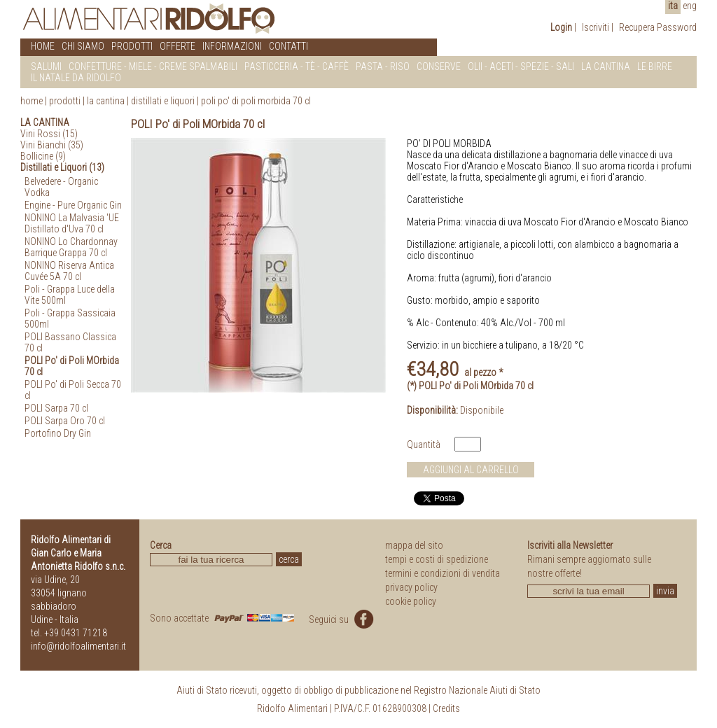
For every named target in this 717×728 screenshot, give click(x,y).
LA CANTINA (606, 66)
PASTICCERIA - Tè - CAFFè (297, 66)
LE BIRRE (655, 66)
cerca (289, 559)
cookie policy (411, 601)
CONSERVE (439, 66)
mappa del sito (414, 545)
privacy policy (411, 587)
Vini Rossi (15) (49, 134)
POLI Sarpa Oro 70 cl (65, 421)
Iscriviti (596, 27)
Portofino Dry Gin (58, 433)
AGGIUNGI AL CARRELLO (471, 470)
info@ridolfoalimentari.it (78, 646)
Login (561, 27)
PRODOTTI (132, 46)
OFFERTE (177, 46)
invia (665, 591)
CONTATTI (288, 46)
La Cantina (106, 101)
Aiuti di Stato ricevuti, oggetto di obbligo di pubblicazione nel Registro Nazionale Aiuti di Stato (358, 690)
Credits (446, 708)
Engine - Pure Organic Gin (73, 205)
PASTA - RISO (383, 66)
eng (690, 6)
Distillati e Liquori (163, 101)
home (32, 101)
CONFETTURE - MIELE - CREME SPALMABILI (153, 66)
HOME (43, 46)
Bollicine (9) (43, 156)
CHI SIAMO (83, 46)
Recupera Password (658, 27)
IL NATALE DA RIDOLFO (76, 78)
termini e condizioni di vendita (443, 573)
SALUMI (46, 66)
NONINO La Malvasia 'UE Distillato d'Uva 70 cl (72, 223)
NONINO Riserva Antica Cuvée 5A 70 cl (69, 271)
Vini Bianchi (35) (52, 145)
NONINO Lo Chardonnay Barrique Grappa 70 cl (71, 247)
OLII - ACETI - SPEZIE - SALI (521, 66)
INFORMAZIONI (232, 46)
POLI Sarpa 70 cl (56, 408)
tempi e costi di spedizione (437, 559)
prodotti (65, 101)
